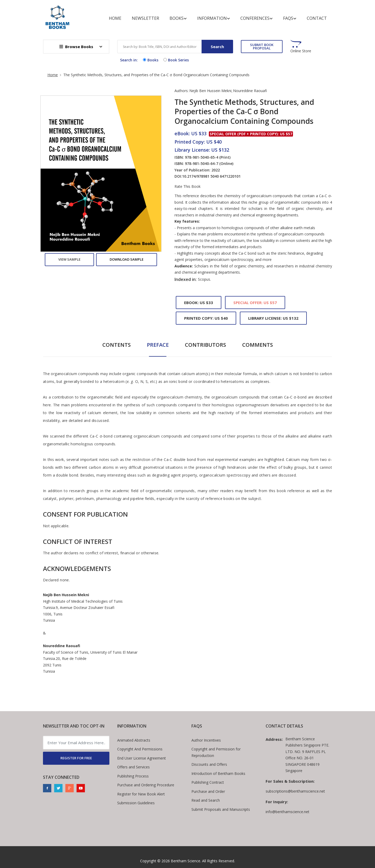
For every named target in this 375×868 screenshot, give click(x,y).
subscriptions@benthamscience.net (295, 791)
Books (178, 18)
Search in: (129, 60)
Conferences (257, 18)
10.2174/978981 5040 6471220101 (211, 176)
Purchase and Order (208, 791)
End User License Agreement (142, 758)
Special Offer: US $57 (255, 303)
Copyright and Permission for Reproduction (216, 752)
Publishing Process (133, 776)
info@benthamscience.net (287, 812)
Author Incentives (206, 740)
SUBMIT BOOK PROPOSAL (262, 46)
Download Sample (127, 259)
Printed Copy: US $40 (206, 318)
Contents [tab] (117, 345)
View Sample (69, 259)
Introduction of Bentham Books (218, 773)
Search (217, 47)
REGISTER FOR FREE (76, 758)
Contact (317, 18)
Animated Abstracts (134, 740)
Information (214, 18)
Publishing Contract (208, 782)
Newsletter (145, 18)
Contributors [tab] (205, 345)
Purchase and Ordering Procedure (146, 785)
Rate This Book (187, 187)
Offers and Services (133, 767)
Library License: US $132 (273, 318)
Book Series (176, 60)
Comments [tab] (258, 345)
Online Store (301, 51)
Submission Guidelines (136, 803)
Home (115, 18)
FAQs (290, 18)
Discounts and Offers (209, 764)
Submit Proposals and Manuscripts (221, 809)
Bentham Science (186, 861)
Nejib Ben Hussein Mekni (210, 91)
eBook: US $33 (199, 303)
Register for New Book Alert (141, 794)
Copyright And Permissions (140, 749)
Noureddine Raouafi (250, 91)
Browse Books (76, 47)
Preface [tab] (158, 345)
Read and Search (206, 800)
